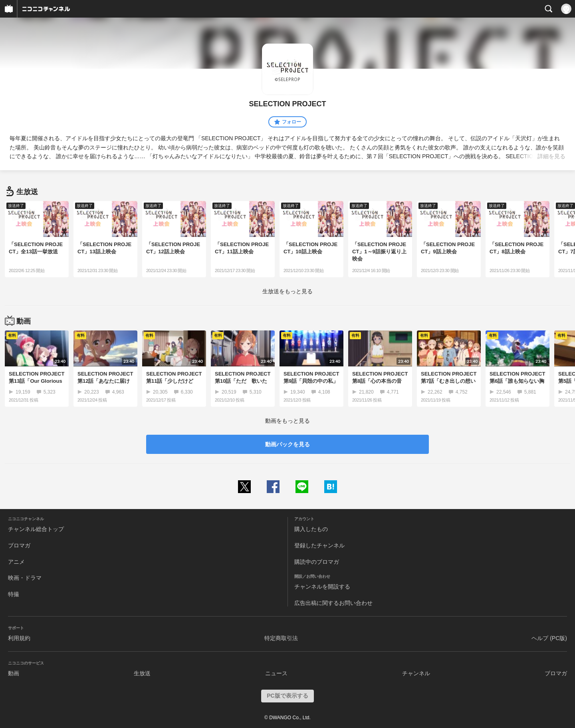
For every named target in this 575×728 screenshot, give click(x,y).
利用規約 (19, 638)
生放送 (142, 673)
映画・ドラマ (25, 578)
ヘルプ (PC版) (549, 638)
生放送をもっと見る (287, 291)
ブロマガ (19, 545)
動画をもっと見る (287, 421)
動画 (14, 673)
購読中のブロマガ (317, 562)
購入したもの (311, 529)
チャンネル (416, 673)
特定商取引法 (281, 638)
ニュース (276, 673)
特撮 (14, 594)
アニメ (16, 562)
